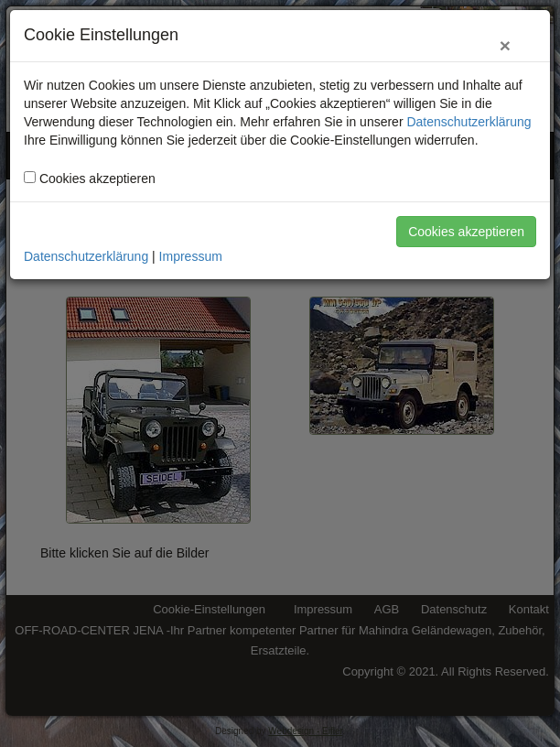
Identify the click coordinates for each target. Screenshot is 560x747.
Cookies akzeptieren (466, 232)
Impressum (191, 256)
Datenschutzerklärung (468, 122)
